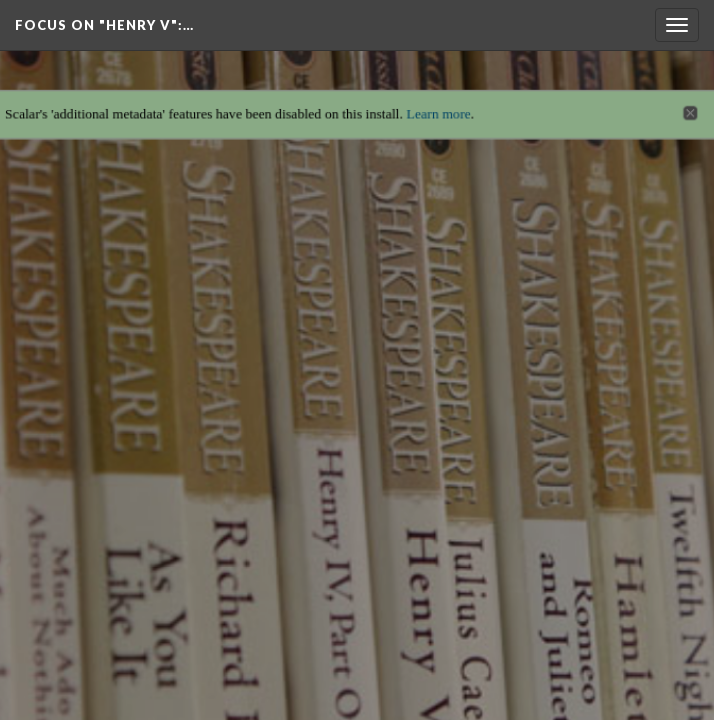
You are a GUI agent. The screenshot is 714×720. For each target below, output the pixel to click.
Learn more (441, 104)
